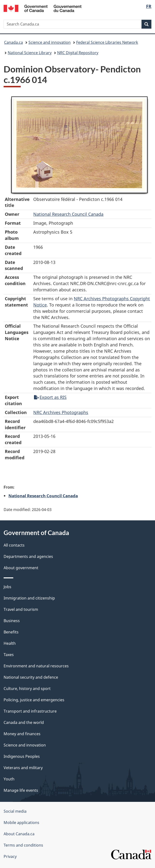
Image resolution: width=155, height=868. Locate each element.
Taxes (9, 655)
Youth (9, 779)
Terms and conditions (23, 845)
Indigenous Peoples (22, 756)
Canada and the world (24, 722)
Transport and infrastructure (30, 711)
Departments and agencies (28, 556)
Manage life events (21, 790)
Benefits (11, 632)
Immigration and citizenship (29, 598)
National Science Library (30, 53)
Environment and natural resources (36, 666)
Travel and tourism (21, 609)
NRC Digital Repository (78, 53)
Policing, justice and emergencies (34, 700)
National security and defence (31, 677)
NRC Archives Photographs (61, 412)
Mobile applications (21, 823)
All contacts (14, 545)
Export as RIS (50, 397)
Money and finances (22, 734)
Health (10, 643)
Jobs (7, 587)
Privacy (10, 856)
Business (12, 621)
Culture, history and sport (27, 689)
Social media (15, 811)
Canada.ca (13, 42)
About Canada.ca (19, 834)
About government (21, 568)
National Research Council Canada (68, 214)
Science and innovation (50, 42)
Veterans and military (23, 768)
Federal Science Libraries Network (107, 42)
